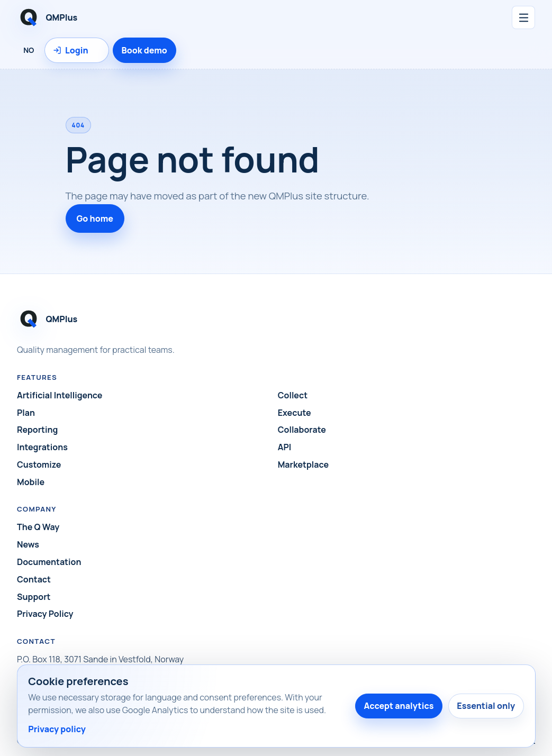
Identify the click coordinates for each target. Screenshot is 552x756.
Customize (39, 464)
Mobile (31, 482)
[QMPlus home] (154, 17)
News (28, 544)
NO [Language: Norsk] (29, 50)
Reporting (37, 430)
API (284, 447)
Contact (34, 579)
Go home (95, 218)
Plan (26, 413)
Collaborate (302, 430)
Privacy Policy (45, 614)
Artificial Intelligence (60, 395)
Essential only (486, 706)
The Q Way (38, 527)
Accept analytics (399, 706)
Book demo (144, 50)
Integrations (42, 447)
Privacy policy (57, 729)
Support (34, 597)
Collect (293, 395)
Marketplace (303, 464)
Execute (295, 413)
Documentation (49, 562)
